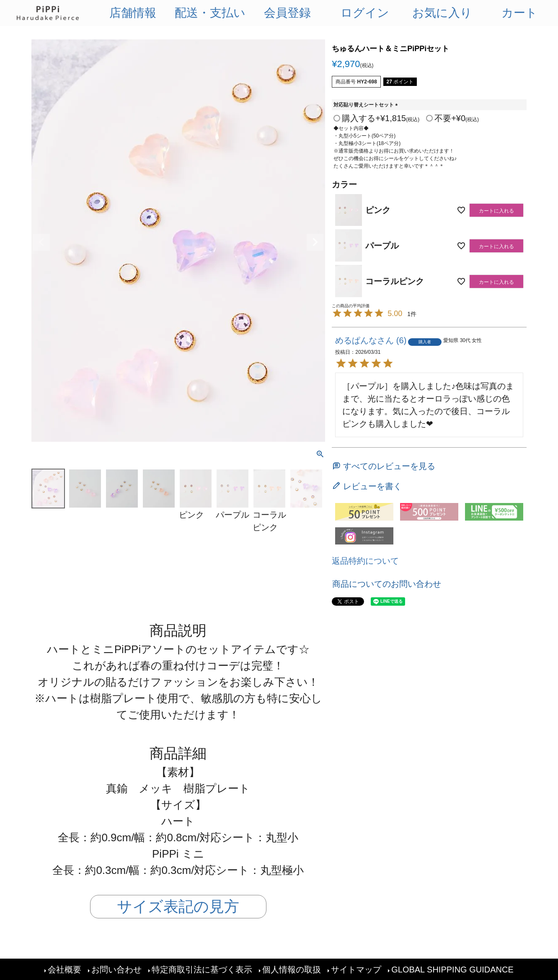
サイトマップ (356, 970)
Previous (41, 242)
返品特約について (365, 561)
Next (315, 242)
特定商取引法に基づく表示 (202, 970)
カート (519, 13)
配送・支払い (210, 13)
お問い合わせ (116, 970)
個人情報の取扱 (292, 970)
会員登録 (287, 13)
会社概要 (65, 970)
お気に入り (442, 13)
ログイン (365, 13)
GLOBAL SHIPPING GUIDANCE (452, 970)
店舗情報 (133, 13)
